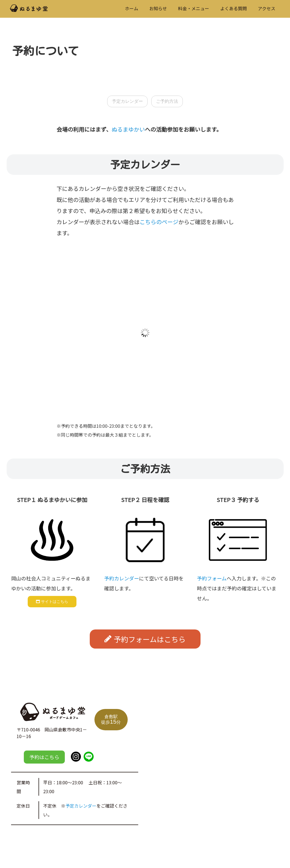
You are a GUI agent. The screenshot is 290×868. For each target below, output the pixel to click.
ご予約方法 (167, 101)
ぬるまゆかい (128, 129)
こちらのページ (159, 222)
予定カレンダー (127, 101)
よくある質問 (233, 8)
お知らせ (158, 8)
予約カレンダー (122, 578)
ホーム (132, 8)
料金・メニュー (194, 8)
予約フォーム (212, 578)
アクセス (267, 8)
